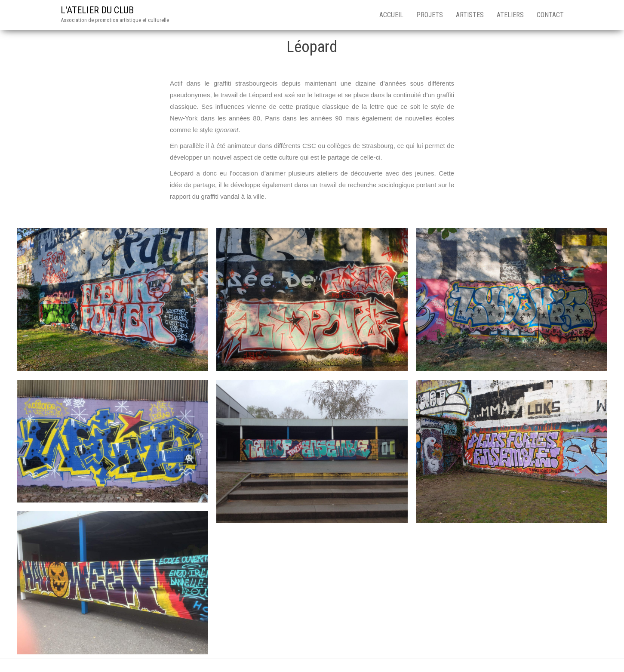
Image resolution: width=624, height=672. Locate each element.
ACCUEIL (391, 15)
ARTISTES (470, 15)
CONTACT (550, 15)
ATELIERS (510, 15)
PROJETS (430, 15)
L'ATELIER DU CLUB (97, 10)
